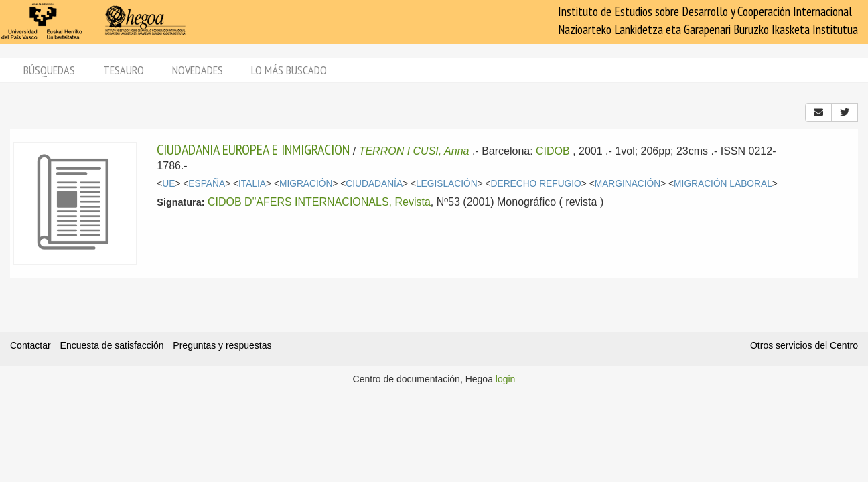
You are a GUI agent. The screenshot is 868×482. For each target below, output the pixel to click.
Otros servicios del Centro (804, 345)
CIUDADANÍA (374, 184)
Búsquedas (49, 70)
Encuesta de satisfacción (112, 345)
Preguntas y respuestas (222, 345)
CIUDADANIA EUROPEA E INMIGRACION (253, 149)
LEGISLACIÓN (447, 184)
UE (168, 184)
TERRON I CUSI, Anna (414, 151)
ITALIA (252, 184)
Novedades (198, 70)
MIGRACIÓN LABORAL (723, 184)
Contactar (30, 345)
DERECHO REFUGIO (536, 184)
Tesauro (124, 70)
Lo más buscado (289, 70)
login (506, 379)
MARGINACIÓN (628, 184)
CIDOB (553, 151)
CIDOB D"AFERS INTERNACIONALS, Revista (319, 202)
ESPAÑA (207, 184)
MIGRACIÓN (306, 184)
